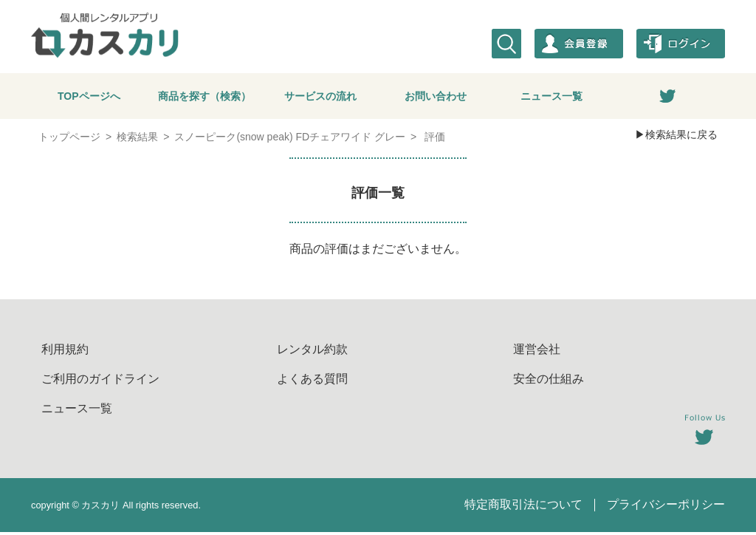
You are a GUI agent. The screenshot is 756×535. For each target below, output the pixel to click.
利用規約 (65, 352)
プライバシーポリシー (666, 507)
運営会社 (537, 352)
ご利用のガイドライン (100, 382)
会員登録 (579, 44)
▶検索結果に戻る (676, 137)
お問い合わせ (436, 98)
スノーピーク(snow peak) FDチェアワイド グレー (290, 140)
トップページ (69, 140)
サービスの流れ (320, 98)
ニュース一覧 (551, 98)
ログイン (681, 44)
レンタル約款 (312, 352)
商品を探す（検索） (205, 98)
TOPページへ (89, 98)
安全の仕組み (549, 382)
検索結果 (137, 140)
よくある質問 (312, 382)
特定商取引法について (523, 507)
